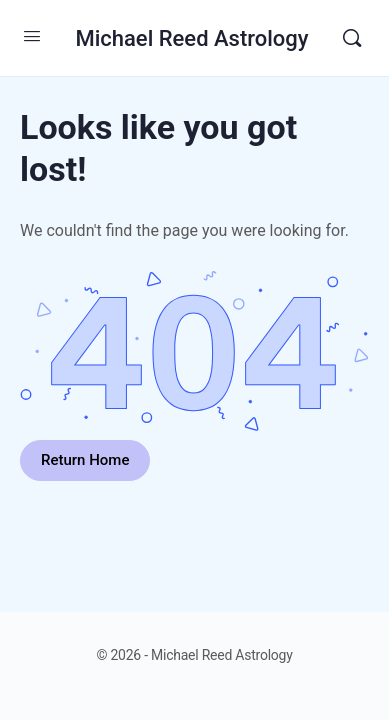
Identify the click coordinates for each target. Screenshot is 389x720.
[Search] (352, 38)
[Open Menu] (32, 36)
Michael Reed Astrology (191, 38)
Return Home (85, 460)
